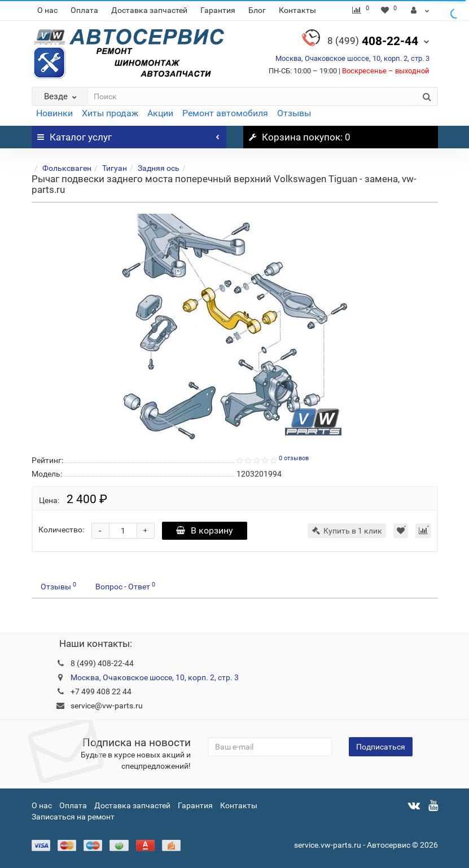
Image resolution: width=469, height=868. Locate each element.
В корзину (205, 530)
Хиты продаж (110, 113)
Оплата (84, 10)
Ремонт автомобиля (225, 113)
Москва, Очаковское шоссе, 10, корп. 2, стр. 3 (352, 58)
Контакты (297, 10)
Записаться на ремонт (73, 817)
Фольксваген (67, 168)
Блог (257, 10)
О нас (47, 10)
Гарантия (218, 10)
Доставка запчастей (149, 10)
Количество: (61, 530)
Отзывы (294, 113)
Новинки (54, 113)
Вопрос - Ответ (125, 586)
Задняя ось (159, 168)
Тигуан (115, 168)
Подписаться (381, 747)
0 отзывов (294, 458)
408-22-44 (373, 41)
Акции (160, 113)
